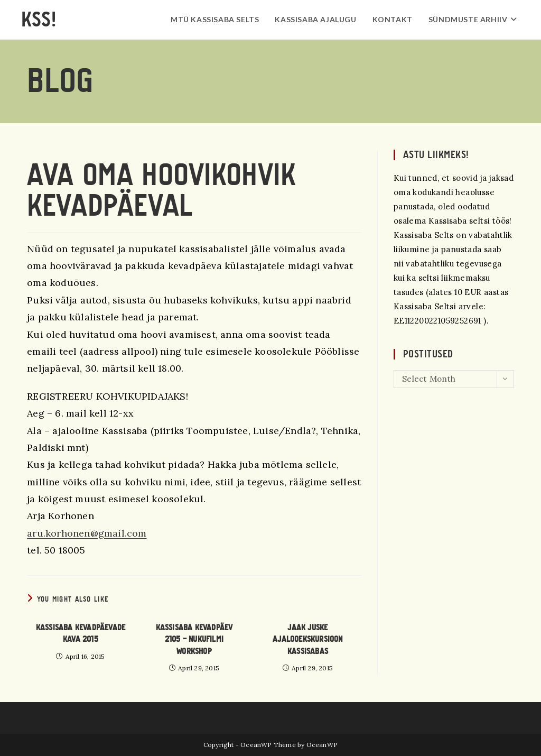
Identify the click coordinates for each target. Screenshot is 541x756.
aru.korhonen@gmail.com (87, 533)
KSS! (39, 20)
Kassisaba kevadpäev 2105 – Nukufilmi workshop (194, 639)
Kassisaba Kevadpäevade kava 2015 (81, 633)
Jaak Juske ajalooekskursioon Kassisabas (307, 639)
